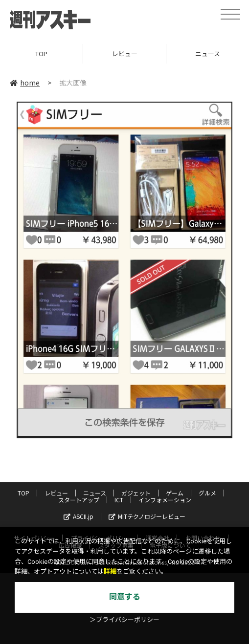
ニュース (95, 493)
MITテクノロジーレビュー (147, 516)
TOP (41, 54)
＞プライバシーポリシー (124, 620)
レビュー (125, 54)
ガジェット (136, 493)
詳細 (110, 571)
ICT (119, 500)
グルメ (207, 493)
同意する (125, 597)
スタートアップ (79, 500)
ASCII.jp (79, 516)
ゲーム (175, 493)
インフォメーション (165, 500)
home (25, 83)
